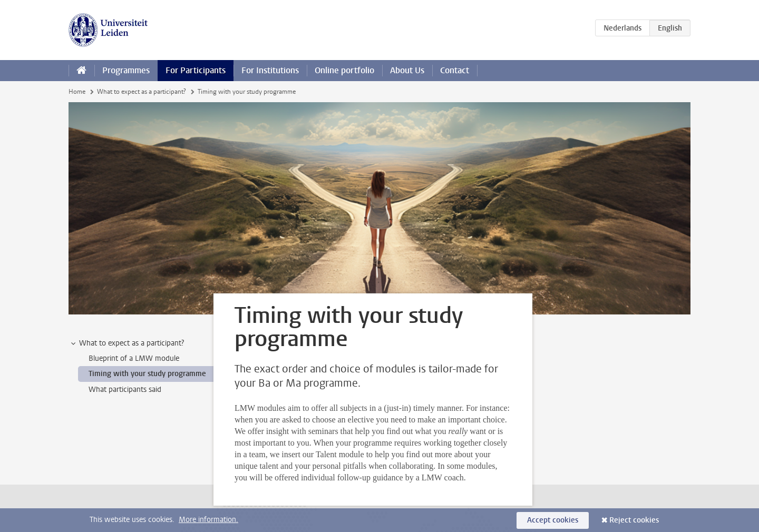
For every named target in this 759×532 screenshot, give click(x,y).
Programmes (126, 70)
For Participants (196, 70)
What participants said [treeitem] (125, 390)
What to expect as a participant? (142, 92)
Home (77, 92)
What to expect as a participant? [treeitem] (126, 343)
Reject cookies (634, 520)
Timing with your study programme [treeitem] (147, 374)
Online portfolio (344, 70)
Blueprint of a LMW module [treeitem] (134, 358)
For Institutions (270, 70)
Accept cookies (553, 520)
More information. (208, 520)
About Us (407, 70)
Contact (455, 70)
